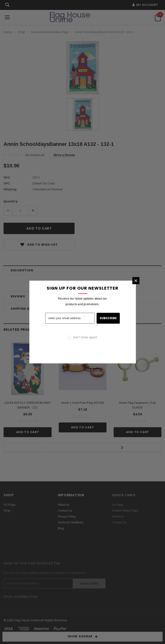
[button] (136, 281)
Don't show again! (85, 337)
